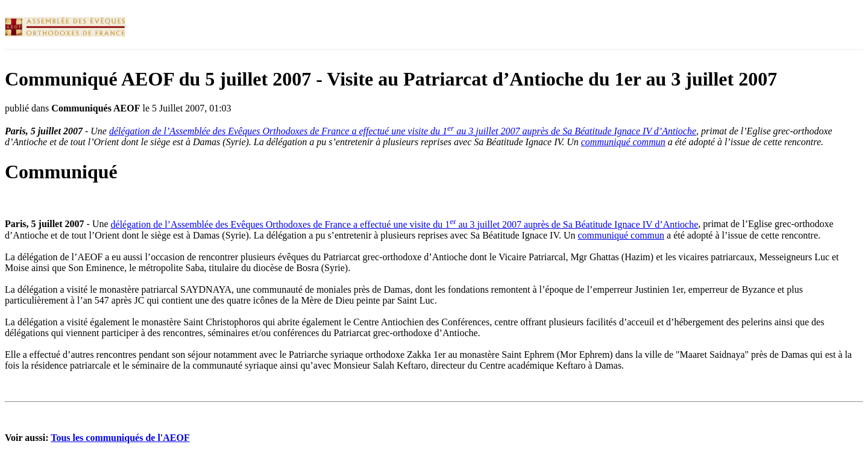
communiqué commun (621, 235)
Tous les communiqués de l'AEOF (120, 438)
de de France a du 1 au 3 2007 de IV (403, 131)
